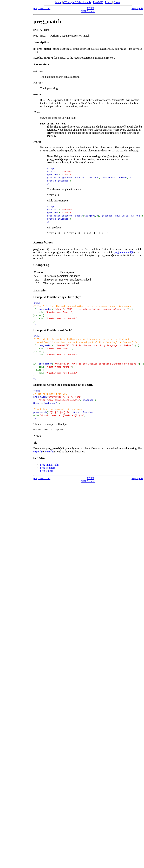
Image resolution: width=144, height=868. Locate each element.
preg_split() (47, 472)
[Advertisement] (15, 433)
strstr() (49, 453)
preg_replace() (48, 469)
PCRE (91, 8)
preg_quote (137, 8)
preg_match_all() (123, 253)
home (58, 2)
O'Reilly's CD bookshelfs (77, 2)
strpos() (38, 453)
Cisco (117, 2)
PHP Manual (88, 11)
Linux (108, 2)
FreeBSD (98, 2)
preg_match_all (42, 8)
